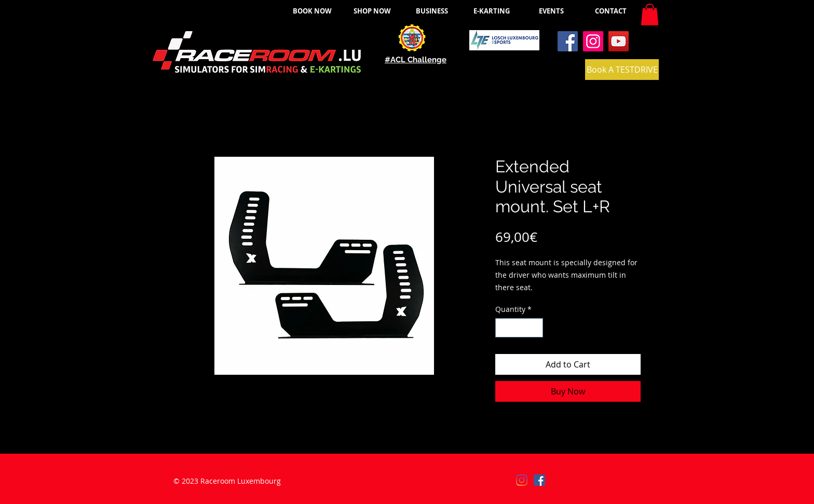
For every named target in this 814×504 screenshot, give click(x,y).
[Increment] (535, 328)
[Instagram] (593, 41)
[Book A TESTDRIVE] (622, 70)
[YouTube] (619, 41)
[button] (650, 15)
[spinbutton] (519, 328)
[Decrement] (503, 328)
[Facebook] (568, 41)
